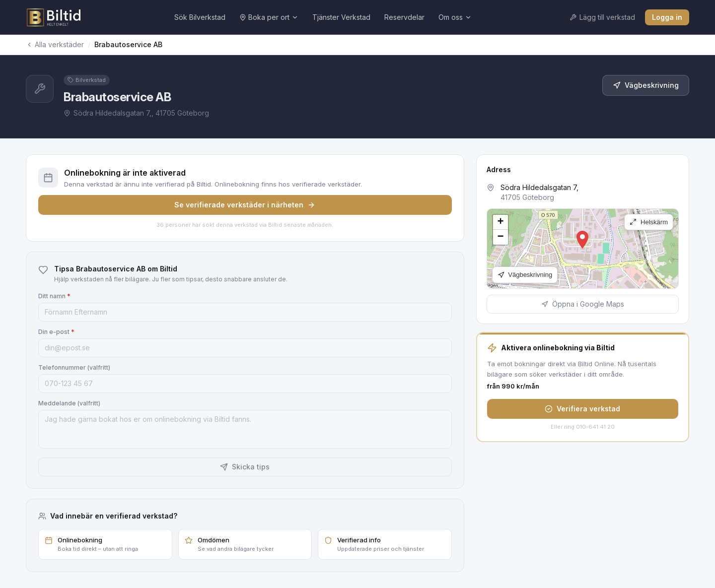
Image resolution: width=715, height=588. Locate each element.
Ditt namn (54, 296)
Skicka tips (245, 467)
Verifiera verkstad (582, 409)
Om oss (455, 17)
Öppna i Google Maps (583, 304)
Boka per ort (269, 17)
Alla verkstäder (55, 44)
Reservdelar (404, 17)
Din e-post (56, 332)
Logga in (667, 17)
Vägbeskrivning (646, 85)
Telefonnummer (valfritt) (74, 367)
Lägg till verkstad (602, 17)
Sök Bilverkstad (200, 17)
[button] (582, 240)
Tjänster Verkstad (341, 17)
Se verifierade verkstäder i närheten (245, 205)
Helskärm (649, 222)
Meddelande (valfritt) (69, 403)
